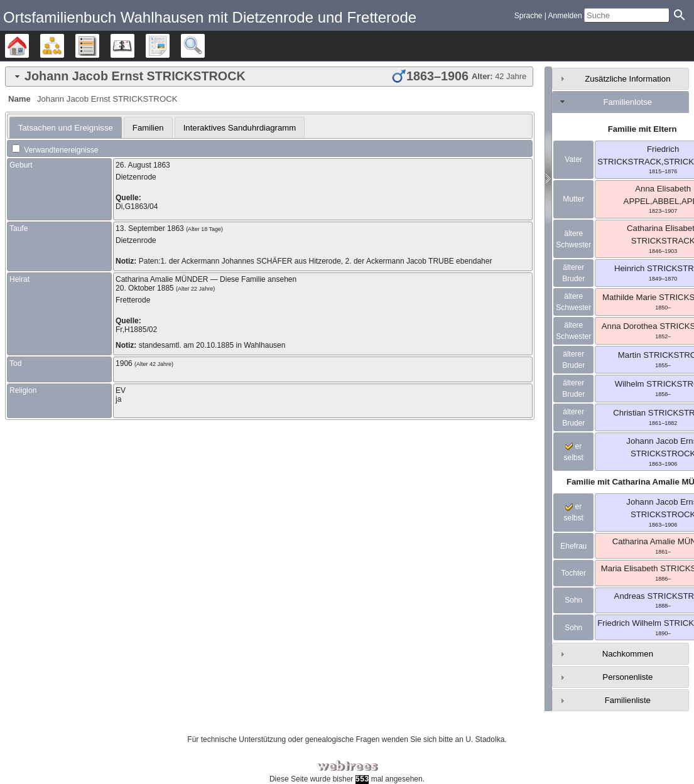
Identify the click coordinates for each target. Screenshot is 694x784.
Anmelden (565, 16)
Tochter (574, 573)
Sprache (529, 16)
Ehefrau (573, 546)
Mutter (573, 199)
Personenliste (627, 677)
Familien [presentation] (148, 128)
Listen (99, 46)
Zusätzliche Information (627, 79)
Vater (573, 159)
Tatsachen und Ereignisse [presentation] (66, 128)
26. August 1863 (143, 165)
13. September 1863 (150, 228)
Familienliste (628, 700)
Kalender (134, 46)
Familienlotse (627, 102)
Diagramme (64, 46)
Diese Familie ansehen (258, 279)
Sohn (573, 600)
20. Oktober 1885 (145, 288)
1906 (124, 363)
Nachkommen (628, 654)
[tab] (269, 77)
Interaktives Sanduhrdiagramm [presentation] (240, 128)
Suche (204, 46)
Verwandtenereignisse (55, 150)
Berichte (169, 46)
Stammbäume (29, 46)
